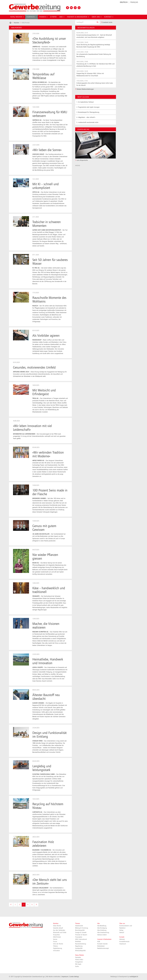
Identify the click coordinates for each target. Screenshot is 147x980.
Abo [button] (62, 17)
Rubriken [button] (31, 17)
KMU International (81, 939)
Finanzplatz (79, 937)
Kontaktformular (124, 942)
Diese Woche (57, 926)
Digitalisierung (58, 948)
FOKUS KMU (79, 960)
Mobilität (78, 942)
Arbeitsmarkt (79, 926)
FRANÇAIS (134, 2)
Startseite (78, 957)
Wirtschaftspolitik (80, 951)
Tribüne (55, 946)
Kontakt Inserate (102, 944)
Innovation (56, 951)
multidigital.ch (134, 977)
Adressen (122, 939)
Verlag (121, 930)
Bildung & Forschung (82, 928)
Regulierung (79, 946)
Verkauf (122, 933)
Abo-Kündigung (102, 928)
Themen (78, 923)
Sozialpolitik (79, 948)
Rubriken (17, 23)
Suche (77, 966)
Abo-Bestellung (102, 926)
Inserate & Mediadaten (104, 939)
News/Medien (80, 955)
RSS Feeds (78, 964)
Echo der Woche (58, 944)
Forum (55, 942)
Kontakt (122, 937)
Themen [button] (43, 17)
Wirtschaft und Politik (60, 933)
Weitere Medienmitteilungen (85, 89)
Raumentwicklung (81, 944)
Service (55, 939)
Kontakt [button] (109, 17)
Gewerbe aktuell (58, 928)
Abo (99, 923)
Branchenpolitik (80, 930)
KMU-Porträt (57, 937)
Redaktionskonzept (103, 948)
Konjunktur (57, 935)
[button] (98, 22)
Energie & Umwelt (81, 933)
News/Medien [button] (17, 17)
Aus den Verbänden (59, 930)
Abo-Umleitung (102, 930)
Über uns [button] (97, 17)
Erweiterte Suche (107, 22)
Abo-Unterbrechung (103, 933)
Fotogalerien (79, 962)
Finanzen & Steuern (81, 935)
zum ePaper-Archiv (82, 160)
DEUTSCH (124, 2)
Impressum (123, 944)
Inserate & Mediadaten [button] (78, 17)
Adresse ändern (102, 935)
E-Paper (53, 17)
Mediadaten (101, 946)
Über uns (122, 923)
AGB (99, 942)
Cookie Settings (74, 977)
